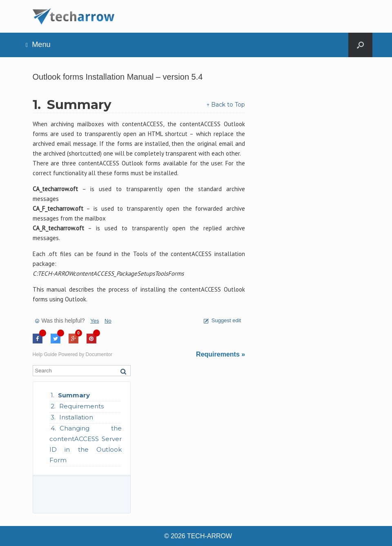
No (108, 321)
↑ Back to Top (226, 105)
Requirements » (220, 354)
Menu (38, 45)
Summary (74, 395)
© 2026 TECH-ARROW (198, 536)
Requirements (81, 406)
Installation (76, 417)
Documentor (99, 354)
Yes (95, 321)
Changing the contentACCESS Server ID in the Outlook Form (86, 444)
